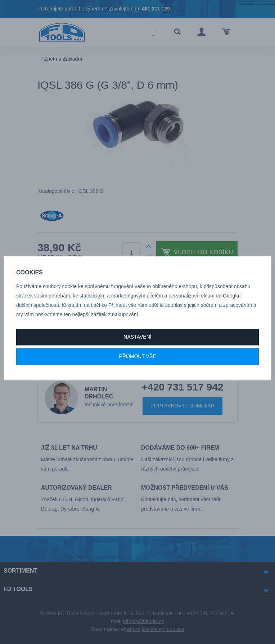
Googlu (231, 296)
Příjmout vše (137, 356)
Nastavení (137, 337)
